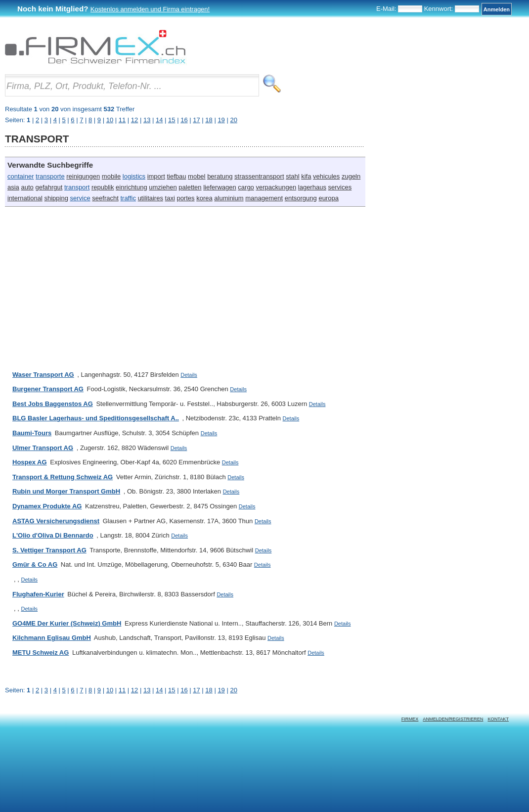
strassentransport (259, 176)
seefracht (105, 198)
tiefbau (176, 176)
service (80, 198)
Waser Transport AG (43, 375)
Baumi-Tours (32, 433)
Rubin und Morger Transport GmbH (66, 491)
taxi (170, 198)
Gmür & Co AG (35, 564)
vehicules (326, 176)
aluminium (229, 198)
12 (134, 690)
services (340, 187)
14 (159, 690)
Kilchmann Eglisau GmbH (52, 638)
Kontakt (498, 719)
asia (13, 187)
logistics (134, 176)
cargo (246, 187)
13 (147, 690)
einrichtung (132, 187)
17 (196, 690)
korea (204, 198)
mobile (111, 176)
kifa (306, 176)
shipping (56, 198)
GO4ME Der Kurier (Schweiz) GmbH (67, 623)
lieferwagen (220, 187)
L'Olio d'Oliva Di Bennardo (53, 535)
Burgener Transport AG (48, 389)
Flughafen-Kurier (38, 594)
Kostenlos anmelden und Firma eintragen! (150, 9)
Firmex (410, 719)
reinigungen (83, 176)
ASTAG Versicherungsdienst (56, 521)
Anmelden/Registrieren (453, 719)
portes (185, 198)
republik (103, 187)
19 (221, 690)
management (264, 198)
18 (209, 690)
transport (77, 187)
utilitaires (151, 198)
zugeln (351, 176)
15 (172, 690)
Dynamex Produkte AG (47, 506)
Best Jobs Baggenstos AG (53, 404)
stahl (292, 176)
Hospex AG (30, 462)
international (25, 198)
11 (122, 690)
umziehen (163, 187)
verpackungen (276, 187)
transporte (50, 176)
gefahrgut (49, 187)
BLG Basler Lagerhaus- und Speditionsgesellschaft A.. (96, 418)
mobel (197, 176)
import (156, 176)
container (21, 176)
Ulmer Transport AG (43, 448)
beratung (220, 176)
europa (328, 198)
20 (233, 690)
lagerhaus (312, 187)
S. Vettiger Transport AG (49, 550)
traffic (128, 198)
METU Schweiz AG (41, 653)
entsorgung (301, 198)
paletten (190, 187)
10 (110, 690)
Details (189, 375)
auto (27, 187)
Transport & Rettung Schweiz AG (63, 477)
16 (184, 690)
